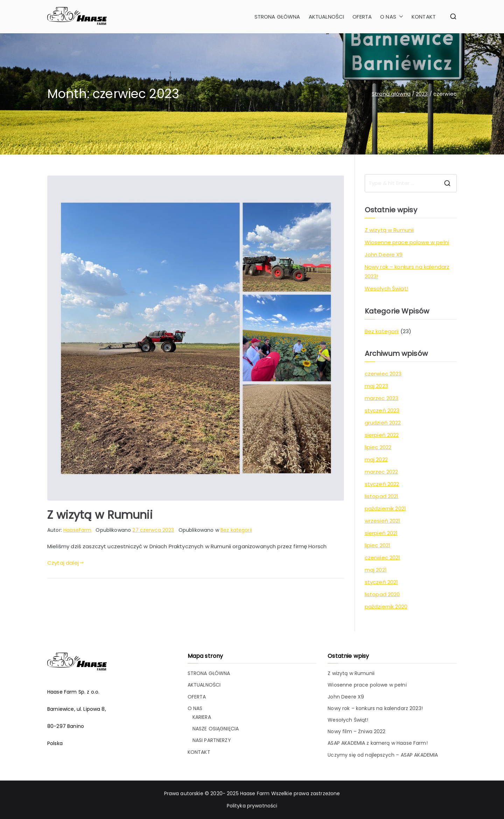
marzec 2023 (382, 398)
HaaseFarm (77, 530)
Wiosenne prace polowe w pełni (407, 242)
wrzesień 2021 (383, 521)
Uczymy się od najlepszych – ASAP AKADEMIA (383, 755)
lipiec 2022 (378, 447)
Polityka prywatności (252, 806)
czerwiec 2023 (383, 374)
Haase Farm (255, 793)
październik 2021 (385, 508)
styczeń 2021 (381, 582)
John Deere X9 (384, 254)
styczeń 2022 (382, 484)
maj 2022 (376, 459)
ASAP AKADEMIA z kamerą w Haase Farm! (377, 743)
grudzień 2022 (383, 423)
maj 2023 (376, 386)
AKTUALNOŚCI (327, 17)
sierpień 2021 (381, 533)
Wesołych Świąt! (386, 288)
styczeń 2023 (382, 410)
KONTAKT (424, 17)
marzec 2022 (381, 472)
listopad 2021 (382, 496)
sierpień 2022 (382, 435)
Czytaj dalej (65, 563)
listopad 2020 (382, 594)
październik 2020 (386, 607)
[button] (400, 17)
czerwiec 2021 (383, 558)
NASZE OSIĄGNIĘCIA (216, 729)
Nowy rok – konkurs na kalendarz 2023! (407, 271)
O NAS (392, 17)
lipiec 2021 (378, 545)
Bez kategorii (236, 530)
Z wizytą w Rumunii (100, 515)
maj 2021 (376, 570)
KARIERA (202, 717)
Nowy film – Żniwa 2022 (356, 731)
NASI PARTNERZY (212, 740)
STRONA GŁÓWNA (277, 17)
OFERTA (362, 17)
